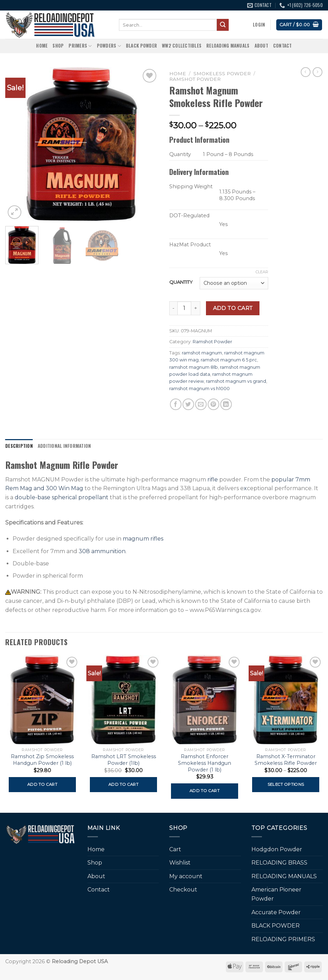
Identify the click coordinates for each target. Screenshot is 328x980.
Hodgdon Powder (277, 849)
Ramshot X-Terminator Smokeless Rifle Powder (286, 760)
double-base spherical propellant (62, 497)
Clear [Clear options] (262, 272)
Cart (175, 849)
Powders (109, 46)
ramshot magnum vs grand (236, 381)
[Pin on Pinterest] (213, 404)
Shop (58, 46)
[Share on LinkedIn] (226, 404)
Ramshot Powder (195, 79)
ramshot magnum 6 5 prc (229, 360)
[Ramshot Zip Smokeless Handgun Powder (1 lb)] (42, 700)
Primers (80, 46)
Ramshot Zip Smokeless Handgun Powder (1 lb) (42, 760)
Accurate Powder (276, 912)
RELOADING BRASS (279, 863)
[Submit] (223, 25)
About (261, 46)
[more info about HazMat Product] (176, 254)
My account (186, 876)
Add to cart (233, 308)
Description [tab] (19, 446)
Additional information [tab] (65, 446)
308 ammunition (102, 551)
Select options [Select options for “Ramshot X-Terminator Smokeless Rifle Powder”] (286, 784)
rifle (213, 480)
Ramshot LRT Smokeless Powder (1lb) (124, 760)
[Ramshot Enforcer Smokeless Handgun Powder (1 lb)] (205, 700)
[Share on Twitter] (188, 404)
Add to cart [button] (42, 784)
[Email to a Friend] (201, 404)
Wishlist (180, 863)
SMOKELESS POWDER (222, 73)
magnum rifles (143, 539)
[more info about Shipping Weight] (176, 196)
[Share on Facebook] (176, 404)
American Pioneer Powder (276, 894)
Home (42, 46)
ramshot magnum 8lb (194, 367)
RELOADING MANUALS (228, 46)
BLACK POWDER (141, 46)
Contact (283, 46)
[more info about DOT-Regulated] (176, 225)
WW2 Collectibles (182, 46)
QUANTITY (181, 282)
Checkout (183, 890)
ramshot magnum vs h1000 (199, 389)
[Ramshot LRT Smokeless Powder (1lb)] (123, 700)
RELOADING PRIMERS (283, 939)
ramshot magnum (202, 353)
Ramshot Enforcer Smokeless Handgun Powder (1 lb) (205, 763)
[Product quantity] (184, 308)
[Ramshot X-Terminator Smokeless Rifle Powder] (286, 700)
